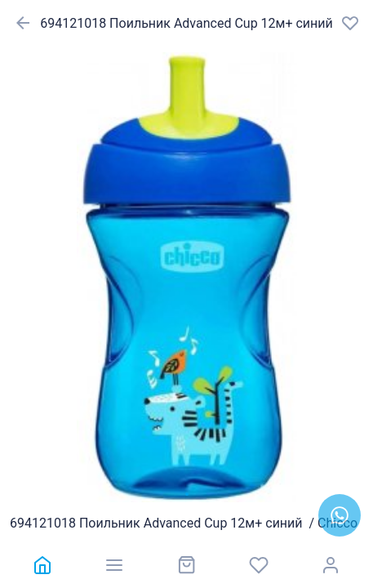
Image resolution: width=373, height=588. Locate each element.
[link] (42, 565)
